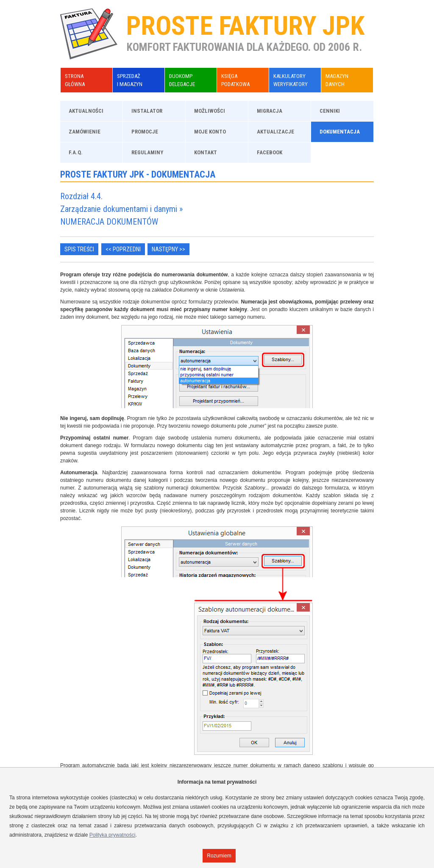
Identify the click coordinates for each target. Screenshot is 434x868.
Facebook (270, 152)
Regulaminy (147, 152)
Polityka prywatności (113, 835)
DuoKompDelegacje (182, 80)
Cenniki (330, 111)
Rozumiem (219, 856)
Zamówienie (85, 132)
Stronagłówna (75, 80)
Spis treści (79, 249)
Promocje (145, 132)
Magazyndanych (337, 80)
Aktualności (86, 111)
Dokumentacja (340, 132)
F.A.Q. (76, 152)
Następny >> (168, 249)
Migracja (270, 111)
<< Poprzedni (123, 249)
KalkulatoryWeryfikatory (291, 80)
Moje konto (210, 132)
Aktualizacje (275, 132)
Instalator (147, 111)
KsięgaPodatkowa (235, 80)
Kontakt (206, 152)
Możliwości (210, 111)
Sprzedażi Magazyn (130, 80)
